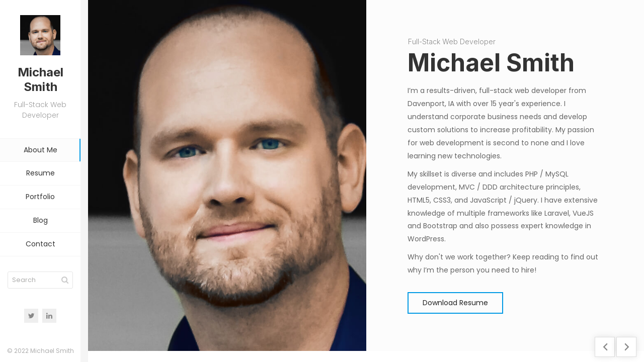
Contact (41, 244)
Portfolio (40, 197)
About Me (41, 150)
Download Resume (455, 303)
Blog (41, 220)
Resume (41, 173)
